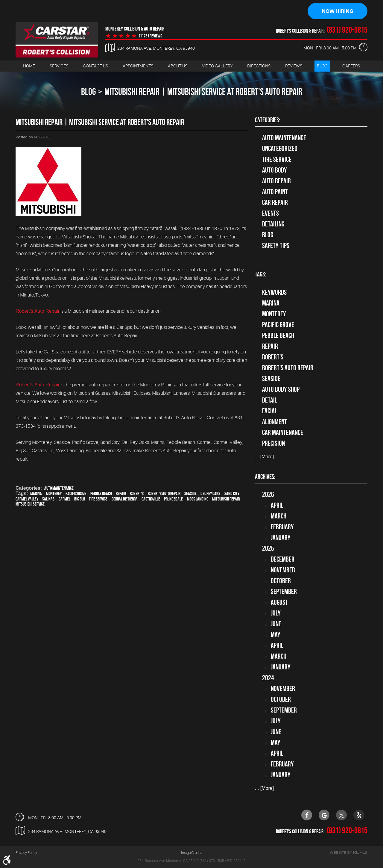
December (283, 559)
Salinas (48, 499)
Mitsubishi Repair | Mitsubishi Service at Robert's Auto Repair (203, 92)
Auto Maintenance (59, 488)
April (277, 506)
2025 (268, 549)
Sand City (232, 494)
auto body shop (281, 390)
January (281, 538)
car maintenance (283, 433)
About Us (178, 66)
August (279, 603)
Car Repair (275, 203)
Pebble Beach (101, 494)
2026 (268, 495)
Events (270, 214)
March (279, 516)
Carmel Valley (27, 499)
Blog (322, 66)
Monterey (54, 494)
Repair (121, 494)
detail (270, 400)
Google (324, 815)
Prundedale (173, 499)
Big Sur (80, 499)
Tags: (260, 275)
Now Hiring (338, 11)
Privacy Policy (26, 853)
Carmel (64, 499)
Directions (259, 66)
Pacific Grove (76, 494)
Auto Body (275, 170)
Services (59, 66)
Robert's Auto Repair (38, 311)
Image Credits (191, 853)
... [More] (264, 457)
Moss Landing (198, 499)
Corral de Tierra (125, 499)
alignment (275, 422)
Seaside (190, 494)
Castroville (151, 499)
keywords (274, 293)
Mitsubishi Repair (226, 499)
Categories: (268, 120)
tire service (277, 160)
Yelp (359, 815)
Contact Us (95, 66)
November (283, 570)
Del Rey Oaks (210, 494)
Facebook (307, 815)
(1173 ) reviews (151, 36)
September (284, 592)
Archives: (265, 477)
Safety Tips (276, 246)
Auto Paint (275, 192)
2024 (268, 678)
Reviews (294, 66)
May (276, 635)
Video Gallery (217, 66)
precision (273, 444)
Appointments (138, 66)
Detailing (273, 224)
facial (270, 411)
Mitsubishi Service (30, 504)
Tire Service (98, 499)
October (281, 581)
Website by (348, 853)
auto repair (276, 181)
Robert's (137, 494)
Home (29, 66)
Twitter (341, 815)
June (276, 624)
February (282, 527)
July (276, 613)
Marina (36, 494)
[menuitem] (29, 66)
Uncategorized (280, 149)
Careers (351, 66)
